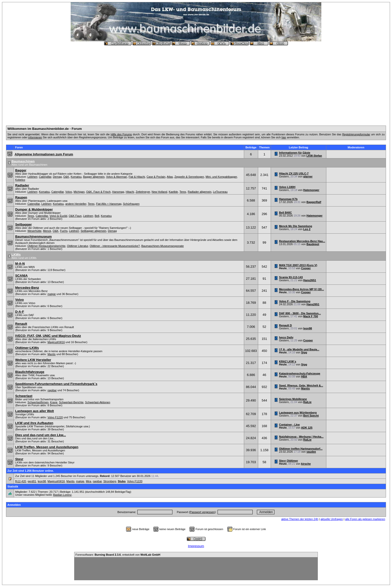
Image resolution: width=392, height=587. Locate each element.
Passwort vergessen (202, 512)
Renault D (285, 325)
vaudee (311, 452)
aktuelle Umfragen (332, 519)
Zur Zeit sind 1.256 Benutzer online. (30, 471)
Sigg (304, 352)
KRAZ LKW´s (287, 361)
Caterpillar (45, 177)
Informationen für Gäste (295, 153)
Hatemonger (311, 190)
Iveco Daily (286, 337)
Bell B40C (285, 213)
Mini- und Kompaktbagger (221, 177)
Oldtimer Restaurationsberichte (46, 246)
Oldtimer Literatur (77, 246)
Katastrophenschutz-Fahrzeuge (300, 373)
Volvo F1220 (55, 417)
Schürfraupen (131, 204)
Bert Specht (311, 416)
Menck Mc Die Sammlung (296, 226)
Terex (183, 192)
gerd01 (32, 481)
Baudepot (313, 244)
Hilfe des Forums (121, 134)
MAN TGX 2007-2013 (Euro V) (298, 265)
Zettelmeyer (143, 192)
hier (284, 137)
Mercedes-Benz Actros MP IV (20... (301, 289)
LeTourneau (220, 192)
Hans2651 (310, 280)
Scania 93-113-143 (291, 277)
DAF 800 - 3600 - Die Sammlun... (300, 313)
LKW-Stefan (314, 156)
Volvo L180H (287, 187)
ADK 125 (307, 428)
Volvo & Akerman (117, 177)
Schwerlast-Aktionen (97, 402)
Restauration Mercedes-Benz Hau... (302, 241)
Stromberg (110, 481)
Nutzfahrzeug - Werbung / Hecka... (301, 437)
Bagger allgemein (94, 177)
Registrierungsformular (356, 134)
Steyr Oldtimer (288, 461)
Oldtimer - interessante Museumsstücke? (115, 246)
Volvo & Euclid (58, 216)
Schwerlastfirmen (38, 402)
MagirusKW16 (56, 342)
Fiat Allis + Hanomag (109, 204)
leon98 (308, 328)
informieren (35, 137)
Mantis (51, 354)
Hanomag (118, 192)
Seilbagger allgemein (93, 231)
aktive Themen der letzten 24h (300, 519)
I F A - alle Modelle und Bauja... (299, 349)
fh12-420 (20, 481)
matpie (52, 294)
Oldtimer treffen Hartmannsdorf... (301, 449)
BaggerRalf (314, 202)
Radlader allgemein (200, 192)
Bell (97, 216)
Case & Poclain (156, 177)
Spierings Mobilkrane (293, 399)
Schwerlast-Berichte (71, 402)
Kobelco (20, 180)
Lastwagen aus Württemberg (298, 413)
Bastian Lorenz (62, 495)
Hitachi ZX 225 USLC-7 (294, 173)
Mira (88, 481)
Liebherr (32, 177)
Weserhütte (34, 231)
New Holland (159, 192)
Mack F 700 (311, 316)
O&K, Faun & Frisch (99, 192)
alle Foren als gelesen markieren (365, 519)
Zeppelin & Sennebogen (189, 177)
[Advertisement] (196, 83)
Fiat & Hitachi (137, 177)
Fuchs (64, 231)
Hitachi (130, 192)
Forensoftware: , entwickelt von (118, 555)
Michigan (79, 192)
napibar (52, 390)
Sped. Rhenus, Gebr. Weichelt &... (301, 385)
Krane (54, 402)
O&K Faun (75, 216)
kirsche (306, 464)
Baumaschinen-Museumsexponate (163, 246)
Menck (47, 231)
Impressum (196, 546)
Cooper (306, 268)
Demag (57, 177)
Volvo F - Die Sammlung (295, 301)
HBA (304, 376)
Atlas (170, 177)
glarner (308, 176)
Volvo (69, 192)
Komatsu (76, 177)
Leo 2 (307, 229)
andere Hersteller (76, 204)
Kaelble (173, 192)
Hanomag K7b (288, 199)
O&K (66, 177)
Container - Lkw (289, 425)
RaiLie (307, 402)
